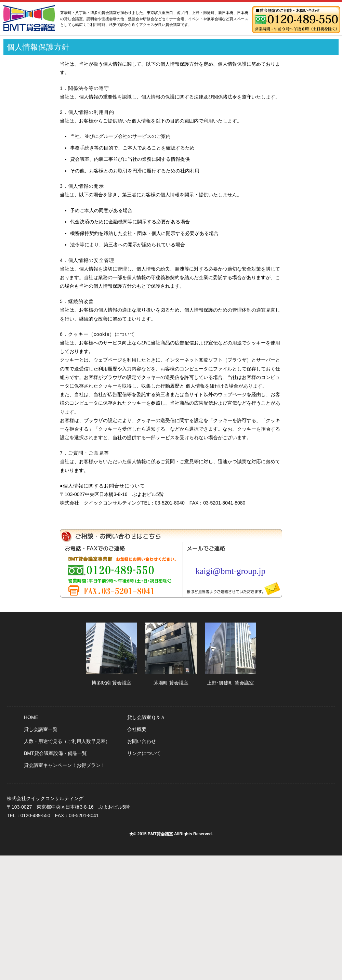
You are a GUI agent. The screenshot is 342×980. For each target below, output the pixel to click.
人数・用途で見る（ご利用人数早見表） (67, 741)
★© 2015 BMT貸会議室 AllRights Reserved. (171, 834)
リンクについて (144, 753)
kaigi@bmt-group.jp (231, 571)
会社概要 (137, 729)
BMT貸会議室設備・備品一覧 (55, 753)
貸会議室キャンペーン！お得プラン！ (65, 765)
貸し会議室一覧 (41, 729)
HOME (31, 717)
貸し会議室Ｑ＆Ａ (146, 717)
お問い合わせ (142, 741)
